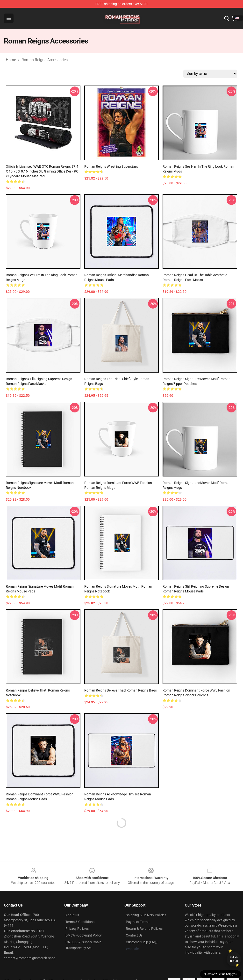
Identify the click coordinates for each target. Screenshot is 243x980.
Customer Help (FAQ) (142, 942)
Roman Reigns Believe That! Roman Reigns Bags (121, 690)
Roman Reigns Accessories (45, 60)
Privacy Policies (77, 929)
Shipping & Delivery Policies (146, 915)
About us (72, 915)
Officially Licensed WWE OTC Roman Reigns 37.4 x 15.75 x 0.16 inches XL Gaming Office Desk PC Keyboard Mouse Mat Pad (42, 171)
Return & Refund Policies (144, 929)
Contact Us (134, 935)
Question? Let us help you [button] (221, 974)
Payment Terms (138, 922)
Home (11, 60)
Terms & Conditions (80, 922)
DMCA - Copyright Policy (84, 935)
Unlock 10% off (234, 959)
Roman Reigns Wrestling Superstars (111, 166)
